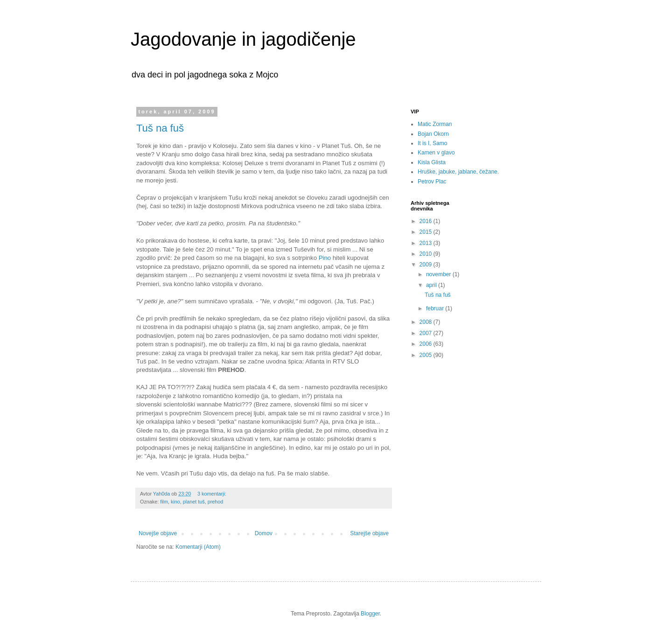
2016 (427, 221)
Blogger (370, 614)
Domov (264, 533)
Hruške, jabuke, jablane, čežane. (458, 172)
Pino (325, 258)
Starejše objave (369, 533)
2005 (427, 355)
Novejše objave (158, 533)
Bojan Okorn (433, 134)
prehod (216, 502)
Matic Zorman (435, 124)
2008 (427, 322)
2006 (427, 344)
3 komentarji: (213, 494)
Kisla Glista (432, 162)
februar (436, 308)
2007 (427, 333)
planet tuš (194, 502)
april (432, 285)
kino (175, 502)
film (164, 502)
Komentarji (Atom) (198, 547)
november (439, 274)
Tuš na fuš (160, 128)
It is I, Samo (432, 143)
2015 (427, 232)
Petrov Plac (432, 182)
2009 (427, 265)
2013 (427, 243)
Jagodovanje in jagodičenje (243, 39)
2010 (427, 254)
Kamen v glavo (436, 153)
